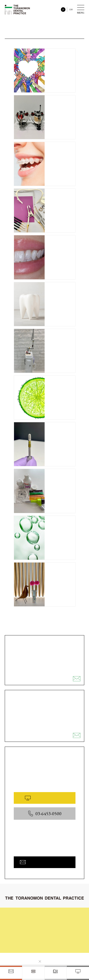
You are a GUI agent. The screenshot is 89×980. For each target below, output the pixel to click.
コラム (18, 930)
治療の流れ (59, 915)
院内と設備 (59, 930)
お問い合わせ (22, 945)
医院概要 (58, 939)
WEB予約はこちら (44, 798)
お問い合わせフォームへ (45, 862)
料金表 (18, 938)
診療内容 (19, 923)
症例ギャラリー (62, 923)
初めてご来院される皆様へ (31, 915)
